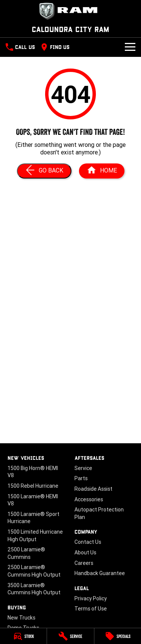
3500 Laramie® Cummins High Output (34, 589)
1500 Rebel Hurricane (33, 486)
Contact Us (88, 542)
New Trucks (21, 618)
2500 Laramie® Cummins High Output (34, 571)
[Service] (70, 636)
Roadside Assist (93, 489)
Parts (81, 478)
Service (83, 468)
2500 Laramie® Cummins (26, 553)
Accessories (89, 499)
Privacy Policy (91, 598)
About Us (85, 552)
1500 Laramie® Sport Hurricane (33, 518)
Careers (84, 563)
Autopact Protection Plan (99, 513)
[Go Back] (44, 171)
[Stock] (23, 636)
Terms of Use (91, 609)
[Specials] (118, 636)
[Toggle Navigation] (130, 47)
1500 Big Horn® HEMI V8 (33, 472)
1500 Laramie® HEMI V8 (33, 500)
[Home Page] (102, 171)
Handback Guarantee (100, 573)
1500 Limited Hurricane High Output (35, 536)
